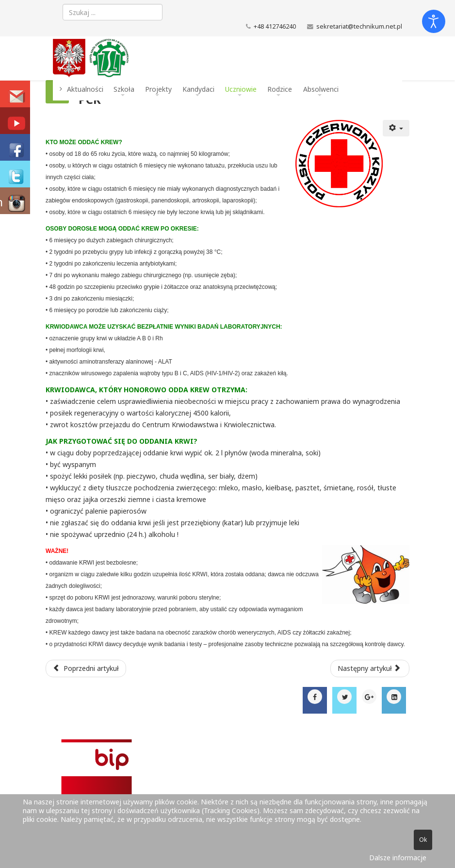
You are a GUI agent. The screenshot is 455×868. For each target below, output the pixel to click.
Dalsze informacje (398, 858)
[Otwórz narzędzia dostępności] (434, 21)
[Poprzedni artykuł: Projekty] (86, 668)
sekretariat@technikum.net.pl (359, 26)
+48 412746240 (275, 26)
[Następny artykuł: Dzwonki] (370, 668)
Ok (423, 840)
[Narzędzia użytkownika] (396, 128)
